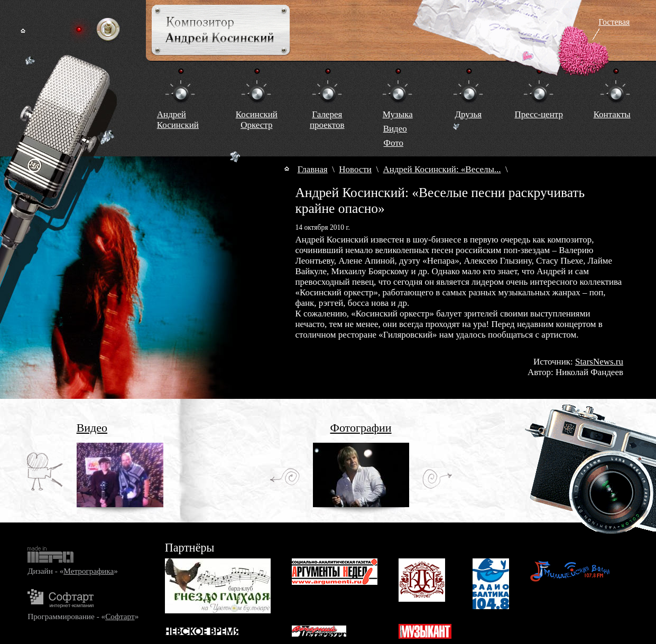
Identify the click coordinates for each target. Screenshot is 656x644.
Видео (395, 129)
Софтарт (120, 616)
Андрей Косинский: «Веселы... (442, 169)
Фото (394, 143)
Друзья (468, 114)
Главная (313, 169)
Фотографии (361, 428)
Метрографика (89, 571)
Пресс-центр (539, 114)
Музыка (398, 114)
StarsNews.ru (599, 362)
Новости (355, 169)
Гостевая (614, 22)
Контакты (612, 114)
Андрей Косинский (178, 120)
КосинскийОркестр (257, 120)
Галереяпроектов (327, 120)
